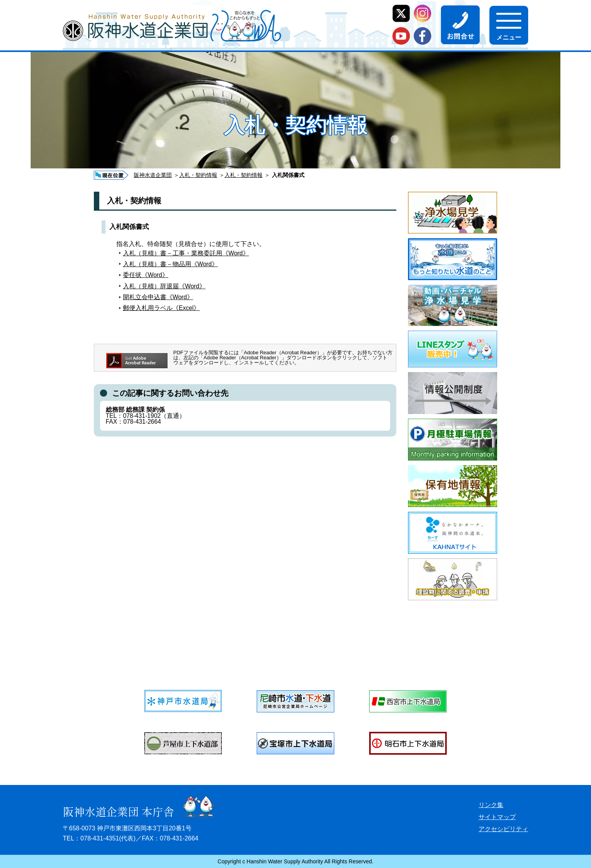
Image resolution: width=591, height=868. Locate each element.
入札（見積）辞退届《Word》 (164, 286)
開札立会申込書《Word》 (158, 297)
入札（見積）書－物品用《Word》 (170, 264)
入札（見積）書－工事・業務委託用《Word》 (186, 253)
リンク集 (491, 805)
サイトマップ (497, 817)
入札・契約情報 (198, 175)
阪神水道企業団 (153, 175)
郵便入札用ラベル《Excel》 (161, 308)
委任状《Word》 (146, 275)
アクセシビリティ (503, 829)
